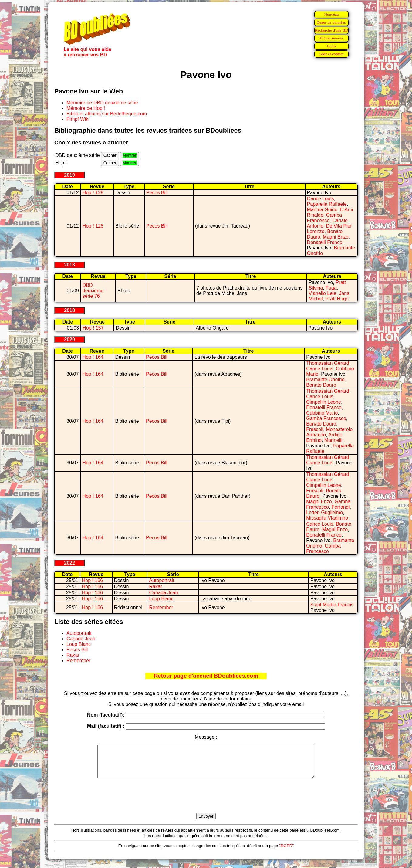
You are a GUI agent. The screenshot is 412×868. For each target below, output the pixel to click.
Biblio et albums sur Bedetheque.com (107, 114)
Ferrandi (341, 507)
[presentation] (206, 803)
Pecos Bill (157, 193)
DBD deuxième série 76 (93, 291)
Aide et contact (331, 54)
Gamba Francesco (325, 218)
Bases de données (331, 22)
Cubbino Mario (322, 413)
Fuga (331, 288)
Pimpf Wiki (78, 119)
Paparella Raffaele (327, 204)
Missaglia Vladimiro (327, 518)
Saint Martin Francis (332, 605)
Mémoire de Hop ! (86, 108)
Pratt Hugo (337, 299)
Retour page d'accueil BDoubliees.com (206, 676)
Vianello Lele (322, 293)
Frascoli (315, 429)
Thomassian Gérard (328, 363)
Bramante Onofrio (325, 380)
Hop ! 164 (93, 357)
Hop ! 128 (93, 193)
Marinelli (333, 440)
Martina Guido (322, 210)
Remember (161, 607)
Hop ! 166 (92, 580)
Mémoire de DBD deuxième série (102, 103)
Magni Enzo (336, 237)
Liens (332, 46)
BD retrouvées (331, 38)
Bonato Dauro (321, 385)
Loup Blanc (161, 599)
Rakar (155, 587)
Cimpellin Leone (324, 402)
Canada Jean (163, 593)
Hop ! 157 (93, 328)
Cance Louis (321, 199)
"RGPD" (286, 852)
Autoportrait (162, 580)
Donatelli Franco (325, 242)
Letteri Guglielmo (324, 512)
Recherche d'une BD (332, 30)
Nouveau (331, 14)
